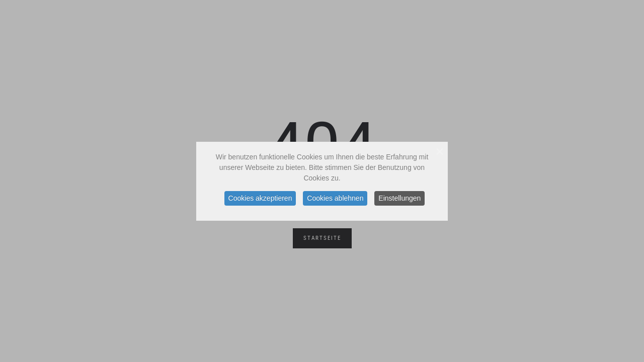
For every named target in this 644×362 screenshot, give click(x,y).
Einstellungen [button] (399, 198)
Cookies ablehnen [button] (335, 198)
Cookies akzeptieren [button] (260, 198)
